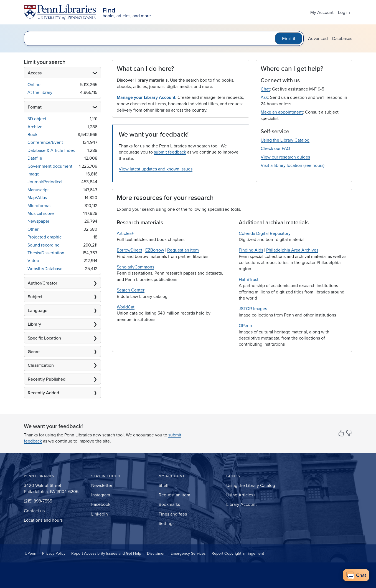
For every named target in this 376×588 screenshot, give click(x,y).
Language (38, 310)
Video (33, 260)
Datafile (35, 158)
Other (33, 229)
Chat (265, 89)
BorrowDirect (129, 250)
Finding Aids (251, 250)
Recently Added (43, 393)
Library (34, 324)
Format (35, 107)
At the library (40, 92)
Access (35, 73)
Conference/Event (45, 142)
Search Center (131, 290)
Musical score (41, 213)
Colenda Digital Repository (265, 233)
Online (34, 84)
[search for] (151, 38)
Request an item (183, 250)
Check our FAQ (275, 148)
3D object (37, 119)
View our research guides (285, 157)
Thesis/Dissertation (46, 253)
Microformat (39, 205)
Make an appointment (282, 112)
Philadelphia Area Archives (292, 250)
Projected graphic (45, 237)
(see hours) (314, 165)
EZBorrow (155, 250)
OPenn (245, 325)
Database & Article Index (51, 150)
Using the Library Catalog (285, 140)
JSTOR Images (253, 308)
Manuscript (38, 190)
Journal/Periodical (45, 182)
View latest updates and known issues (156, 169)
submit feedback (170, 152)
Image (33, 174)
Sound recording (44, 245)
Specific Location (44, 338)
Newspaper (38, 221)
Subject (35, 296)
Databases (342, 38)
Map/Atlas (37, 197)
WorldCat (126, 307)
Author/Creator (42, 283)
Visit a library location (281, 165)
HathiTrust (249, 279)
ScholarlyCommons (135, 267)
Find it (289, 38)
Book (32, 134)
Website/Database (45, 268)
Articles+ (125, 233)
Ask (264, 97)
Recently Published (47, 379)
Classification (41, 365)
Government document (50, 166)
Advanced (318, 38)
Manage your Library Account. (147, 97)
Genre (34, 351)
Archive (35, 127)
